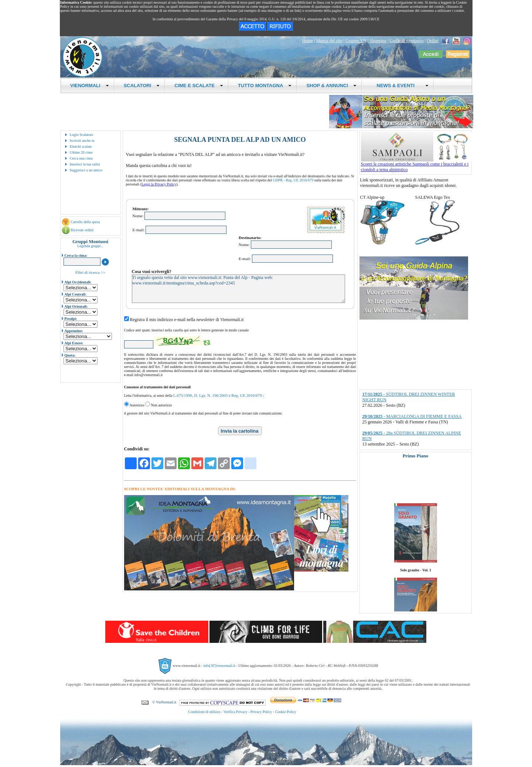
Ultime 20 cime (81, 152)
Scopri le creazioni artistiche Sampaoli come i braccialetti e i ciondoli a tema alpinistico (416, 165)
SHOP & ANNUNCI (331, 86)
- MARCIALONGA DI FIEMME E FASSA (412, 416)
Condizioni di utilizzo (204, 712)
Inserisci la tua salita (85, 164)
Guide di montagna (407, 41)
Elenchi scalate (81, 146)
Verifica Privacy (236, 712)
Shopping (378, 41)
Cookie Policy (286, 712)
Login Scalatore (82, 135)
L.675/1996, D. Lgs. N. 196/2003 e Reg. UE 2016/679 (218, 395)
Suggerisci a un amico (86, 170)
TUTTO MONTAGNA (265, 86)
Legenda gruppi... (90, 246)
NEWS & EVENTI (400, 86)
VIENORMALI (90, 86)
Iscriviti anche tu (82, 141)
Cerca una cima (81, 158)
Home (308, 41)
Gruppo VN (356, 41)
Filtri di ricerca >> (90, 272)
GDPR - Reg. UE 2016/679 (293, 180)
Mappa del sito (329, 41)
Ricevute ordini (82, 230)
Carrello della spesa (85, 222)
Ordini (432, 41)
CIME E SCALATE (199, 86)
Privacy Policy (261, 712)
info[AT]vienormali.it (219, 666)
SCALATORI (142, 86)
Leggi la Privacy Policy (159, 184)
